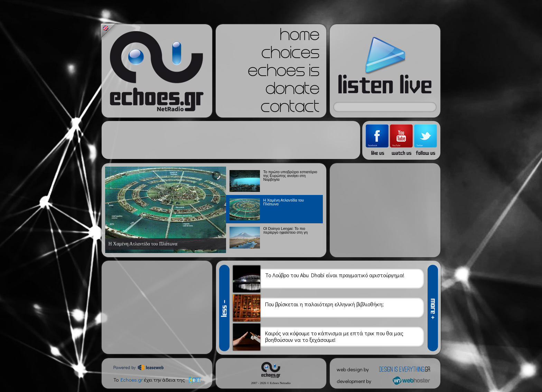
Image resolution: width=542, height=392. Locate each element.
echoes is (284, 73)
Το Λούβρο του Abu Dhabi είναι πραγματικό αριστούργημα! (335, 279)
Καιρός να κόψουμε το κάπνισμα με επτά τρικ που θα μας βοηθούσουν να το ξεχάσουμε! (334, 337)
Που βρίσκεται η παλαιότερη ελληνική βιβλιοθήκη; (324, 308)
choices (290, 55)
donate (292, 91)
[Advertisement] (231, 140)
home (300, 37)
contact (290, 109)
